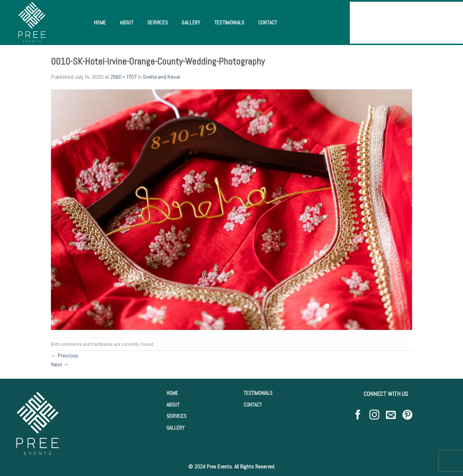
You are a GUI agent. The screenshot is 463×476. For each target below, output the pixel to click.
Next (60, 364)
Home (100, 23)
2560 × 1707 (123, 76)
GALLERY (175, 428)
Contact (268, 23)
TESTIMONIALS (258, 393)
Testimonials (229, 23)
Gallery (191, 23)
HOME (172, 393)
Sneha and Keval (161, 76)
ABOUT (173, 405)
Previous (64, 355)
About (127, 23)
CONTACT (253, 405)
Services (158, 23)
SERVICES (176, 416)
